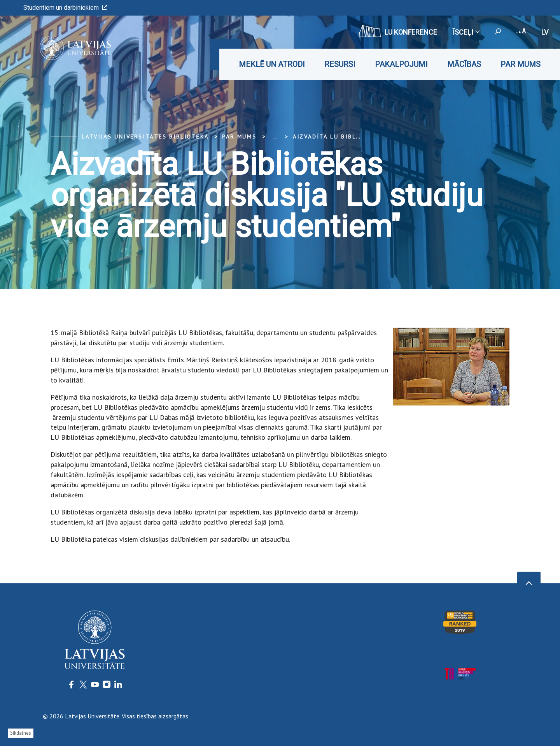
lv (545, 32)
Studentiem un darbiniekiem (65, 8)
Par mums (521, 64)
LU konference (398, 31)
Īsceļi (466, 32)
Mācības (464, 64)
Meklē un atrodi (272, 64)
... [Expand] (275, 137)
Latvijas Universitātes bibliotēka (145, 137)
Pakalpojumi (401, 64)
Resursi (340, 64)
